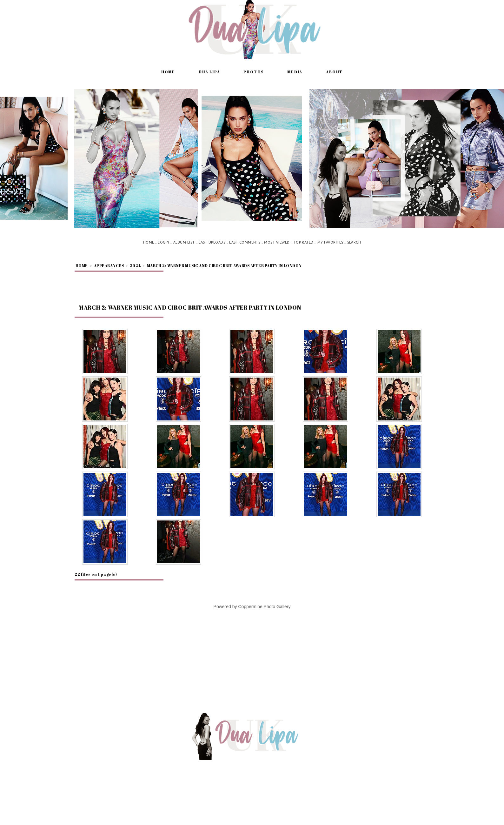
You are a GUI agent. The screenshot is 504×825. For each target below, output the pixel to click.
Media (295, 72)
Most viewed (277, 242)
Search (354, 242)
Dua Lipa (209, 72)
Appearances (109, 265)
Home (168, 72)
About (334, 72)
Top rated (304, 242)
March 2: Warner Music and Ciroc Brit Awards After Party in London (224, 265)
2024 (135, 265)
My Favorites (330, 242)
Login (163, 242)
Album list (184, 242)
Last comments (245, 242)
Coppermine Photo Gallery (264, 607)
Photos (254, 72)
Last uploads (212, 242)
